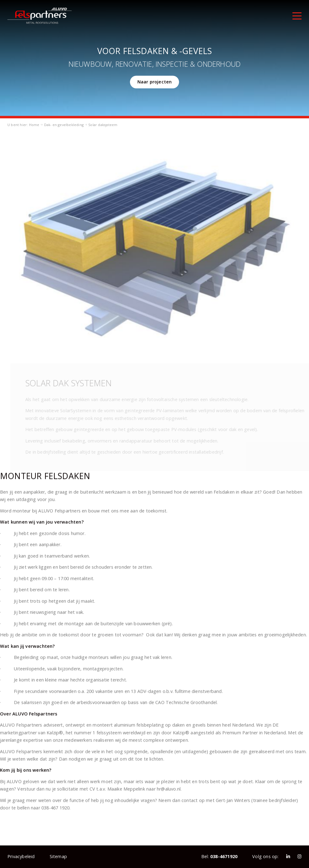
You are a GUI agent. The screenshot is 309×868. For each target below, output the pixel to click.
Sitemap (58, 856)
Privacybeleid (21, 856)
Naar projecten (155, 82)
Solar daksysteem (103, 125)
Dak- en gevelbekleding (64, 125)
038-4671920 (224, 856)
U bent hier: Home (23, 125)
